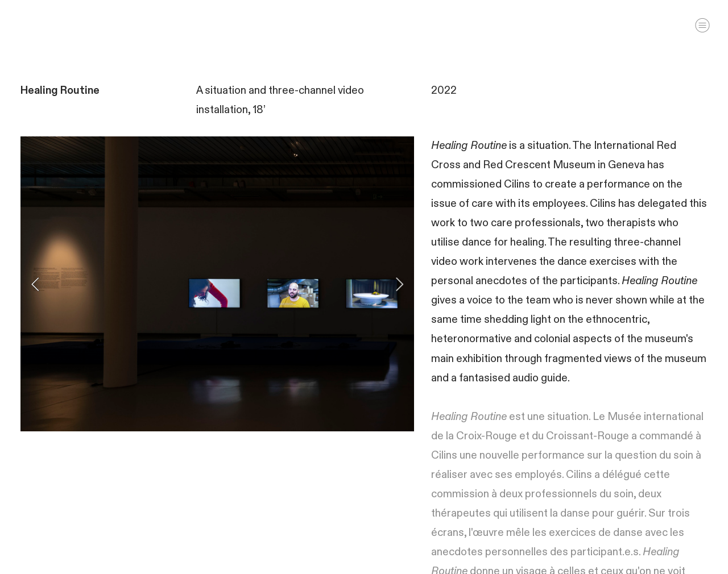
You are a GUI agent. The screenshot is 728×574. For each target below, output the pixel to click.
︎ (702, 25)
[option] (217, 284)
